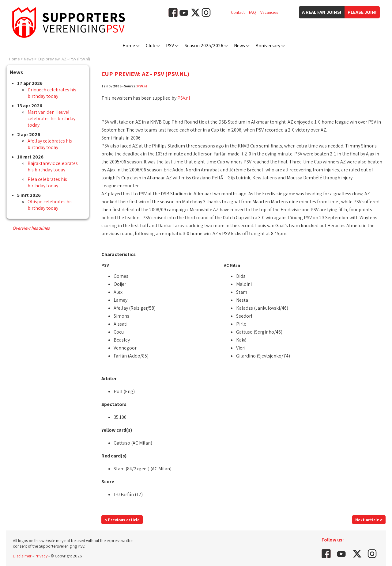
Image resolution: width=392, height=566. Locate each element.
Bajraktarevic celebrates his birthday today (53, 166)
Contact (238, 12)
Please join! (362, 12)
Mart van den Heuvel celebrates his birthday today (51, 119)
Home (129, 46)
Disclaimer (22, 556)
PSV (170, 46)
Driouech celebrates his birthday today (52, 93)
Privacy (41, 556)
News (239, 46)
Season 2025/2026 (204, 46)
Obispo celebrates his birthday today (50, 205)
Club (151, 46)
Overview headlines (31, 228)
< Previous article (122, 520)
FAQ (253, 12)
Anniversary (268, 46)
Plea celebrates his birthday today (47, 182)
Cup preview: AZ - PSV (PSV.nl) (64, 59)
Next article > (369, 520)
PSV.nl (142, 86)
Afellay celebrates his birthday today (50, 144)
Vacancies (269, 12)
